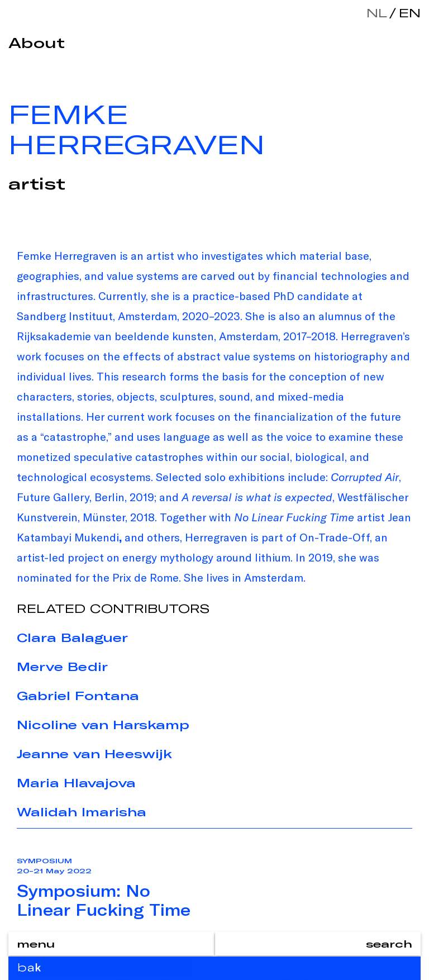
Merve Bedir (62, 667)
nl (377, 13)
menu (36, 944)
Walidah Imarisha (82, 812)
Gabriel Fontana (78, 696)
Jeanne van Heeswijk (94, 754)
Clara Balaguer (72, 638)
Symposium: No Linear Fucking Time (104, 900)
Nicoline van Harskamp (103, 725)
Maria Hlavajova (76, 783)
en (407, 13)
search (389, 944)
